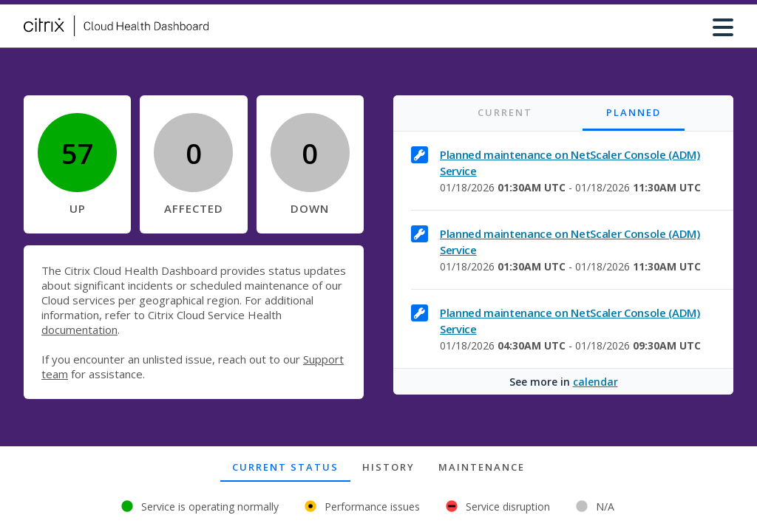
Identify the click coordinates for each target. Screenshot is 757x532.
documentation (79, 330)
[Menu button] (723, 26)
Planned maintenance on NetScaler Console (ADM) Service (570, 163)
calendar (595, 382)
